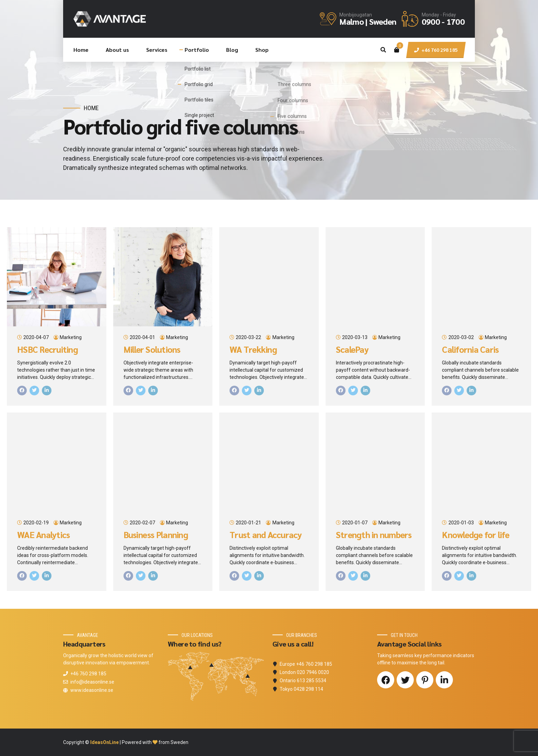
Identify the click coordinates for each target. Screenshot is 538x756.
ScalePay (352, 349)
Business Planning (156, 535)
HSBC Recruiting (48, 349)
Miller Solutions (152, 349)
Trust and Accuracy (266, 535)
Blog (232, 50)
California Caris (470, 349)
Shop (262, 50)
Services (157, 50)
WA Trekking (253, 349)
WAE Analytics (43, 535)
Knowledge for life (476, 535)
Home (81, 50)
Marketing (71, 337)
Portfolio (197, 50)
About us (117, 50)
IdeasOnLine (104, 742)
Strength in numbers (374, 535)
